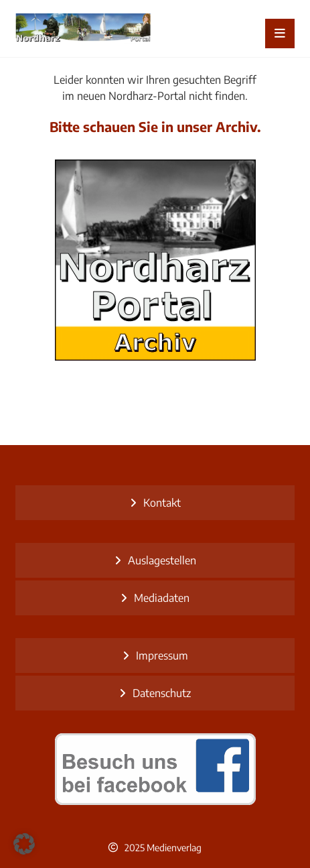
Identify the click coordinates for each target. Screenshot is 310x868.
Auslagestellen (162, 560)
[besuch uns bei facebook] (155, 769)
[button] (24, 844)
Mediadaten (162, 598)
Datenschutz (162, 693)
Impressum (162, 656)
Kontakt (162, 503)
